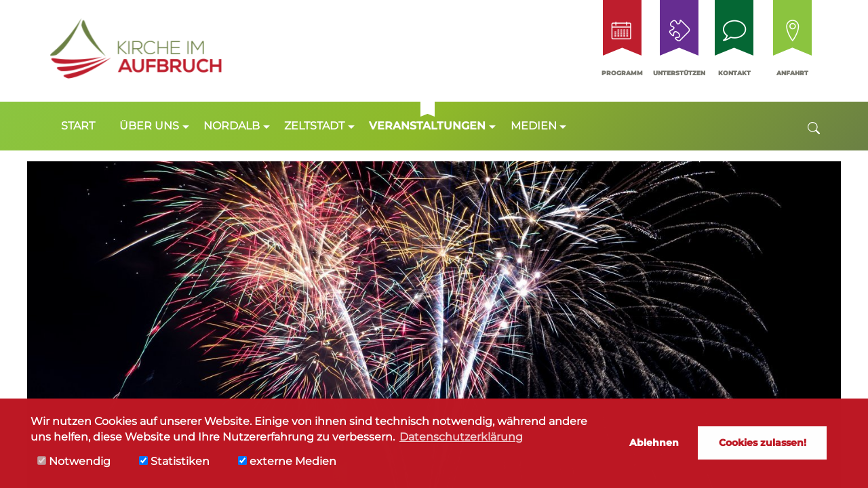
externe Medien (287, 461)
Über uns (149, 125)
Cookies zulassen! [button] (763, 443)
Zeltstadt (314, 125)
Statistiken (174, 461)
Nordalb (232, 125)
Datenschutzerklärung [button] (461, 437)
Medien (534, 125)
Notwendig (74, 461)
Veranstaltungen (427, 125)
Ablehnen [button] (654, 443)
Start (78, 125)
